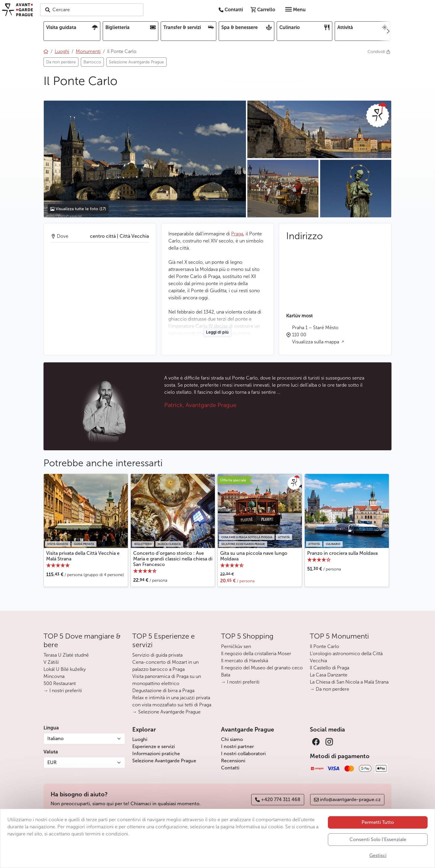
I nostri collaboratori (243, 754)
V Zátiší (51, 662)
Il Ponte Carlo (324, 646)
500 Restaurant (60, 683)
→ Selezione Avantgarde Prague (166, 712)
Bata (226, 675)
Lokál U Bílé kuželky (65, 669)
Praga (237, 234)
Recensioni (233, 761)
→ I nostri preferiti (63, 691)
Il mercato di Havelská (245, 661)
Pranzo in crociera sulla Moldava (342, 553)
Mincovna (54, 676)
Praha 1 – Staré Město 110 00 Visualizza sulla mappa (316, 335)
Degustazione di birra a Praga (163, 691)
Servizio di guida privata (157, 655)
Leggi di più (217, 332)
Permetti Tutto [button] (378, 822)
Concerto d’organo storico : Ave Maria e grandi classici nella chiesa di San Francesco (173, 559)
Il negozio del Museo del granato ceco (262, 668)
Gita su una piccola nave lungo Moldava (254, 556)
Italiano (55, 738)
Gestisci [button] (378, 855)
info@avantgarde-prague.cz (347, 799)
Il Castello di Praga (330, 668)
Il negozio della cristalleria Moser (256, 654)
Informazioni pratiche (156, 754)
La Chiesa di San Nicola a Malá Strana (349, 682)
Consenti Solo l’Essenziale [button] (378, 839)
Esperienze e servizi (154, 746)
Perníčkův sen (236, 646)
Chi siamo (232, 739)
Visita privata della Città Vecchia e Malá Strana (83, 556)
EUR (52, 762)
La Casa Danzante (329, 675)
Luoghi (140, 739)
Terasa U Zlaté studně (66, 655)
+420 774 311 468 (278, 799)
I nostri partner (237, 746)
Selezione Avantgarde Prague (164, 761)
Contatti (230, 768)
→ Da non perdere (330, 689)
